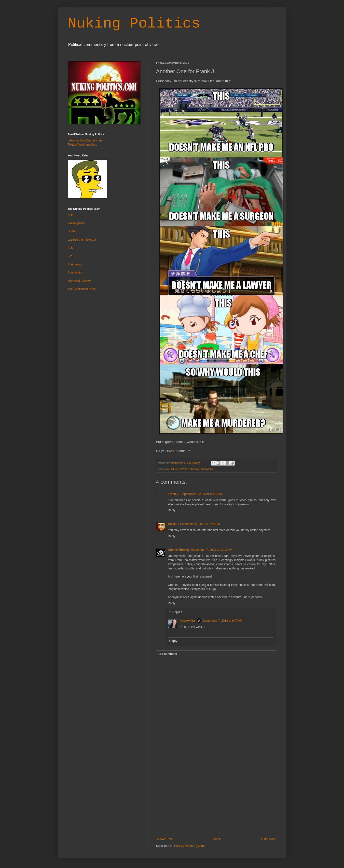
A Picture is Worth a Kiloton (183, 469)
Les (70, 256)
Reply (172, 510)
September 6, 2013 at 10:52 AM (201, 494)
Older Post (268, 839)
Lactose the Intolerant (82, 240)
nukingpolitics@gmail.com (85, 140)
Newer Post (165, 839)
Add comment (167, 654)
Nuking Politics (134, 24)
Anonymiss (207, 469)
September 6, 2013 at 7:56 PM (200, 524)
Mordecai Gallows (79, 281)
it (174, 451)
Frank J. (174, 494)
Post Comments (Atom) (189, 846)
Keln (71, 215)
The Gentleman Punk (82, 289)
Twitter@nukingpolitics (83, 145)
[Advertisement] (216, 800)
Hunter (72, 231)
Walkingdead (76, 223)
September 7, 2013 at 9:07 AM (223, 621)
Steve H (173, 524)
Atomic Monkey (179, 550)
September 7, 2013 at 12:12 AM (212, 550)
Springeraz (75, 264)
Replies (177, 612)
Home (217, 839)
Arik (70, 248)
